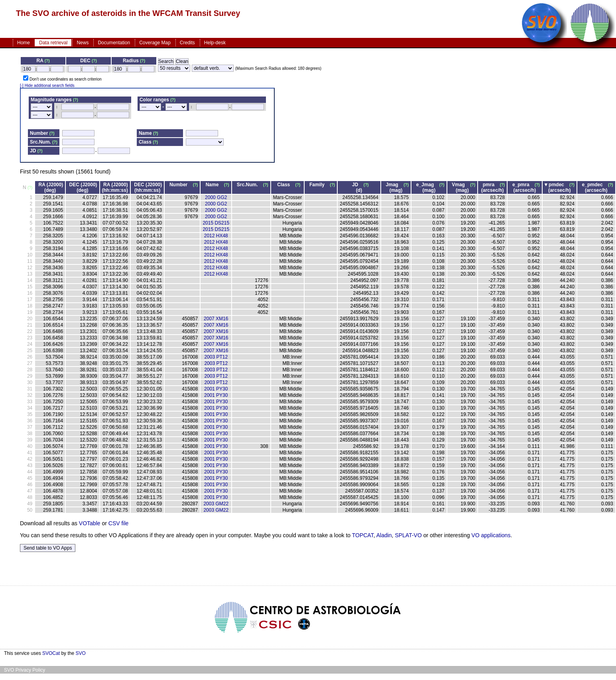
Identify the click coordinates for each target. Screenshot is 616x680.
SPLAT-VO (408, 535)
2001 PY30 (216, 389)
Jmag (394, 185)
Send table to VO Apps (48, 548)
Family (319, 185)
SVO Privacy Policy (25, 670)
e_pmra (523, 185)
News (83, 43)
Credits (187, 43)
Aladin (384, 535)
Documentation (114, 43)
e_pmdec (594, 185)
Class (285, 185)
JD (357, 185)
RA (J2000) (51, 185)
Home (24, 43)
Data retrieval (53, 43)
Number (180, 185)
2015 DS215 (216, 223)
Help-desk (215, 43)
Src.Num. (249, 185)
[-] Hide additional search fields (47, 86)
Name (214, 185)
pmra (491, 185)
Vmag (460, 185)
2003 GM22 (216, 504)
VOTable (90, 523)
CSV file (119, 523)
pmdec (558, 185)
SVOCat (51, 653)
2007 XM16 (216, 319)
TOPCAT (363, 535)
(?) (47, 61)
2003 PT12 (216, 357)
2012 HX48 (216, 236)
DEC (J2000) (83, 185)
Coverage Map (155, 43)
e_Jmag (427, 185)
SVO (80, 653)
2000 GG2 (216, 197)
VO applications (491, 535)
